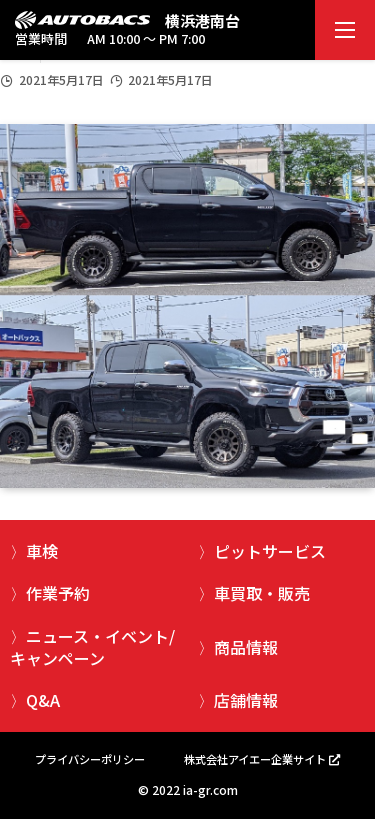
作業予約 (58, 593)
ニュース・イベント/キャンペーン (92, 647)
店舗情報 (246, 700)
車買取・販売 (262, 593)
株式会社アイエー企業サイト (255, 759)
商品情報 (246, 647)
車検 (42, 551)
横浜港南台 (202, 20)
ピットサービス (270, 551)
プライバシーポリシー (90, 759)
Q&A (43, 700)
